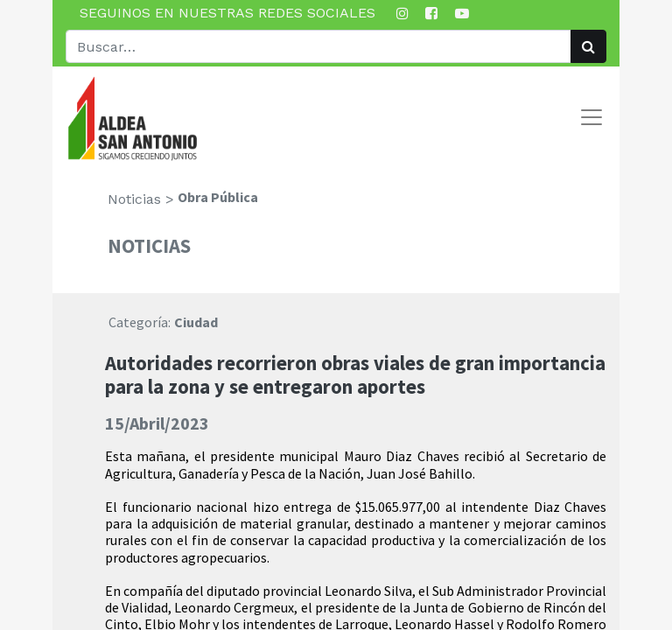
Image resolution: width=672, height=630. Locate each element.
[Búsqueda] (588, 46)
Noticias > (141, 199)
